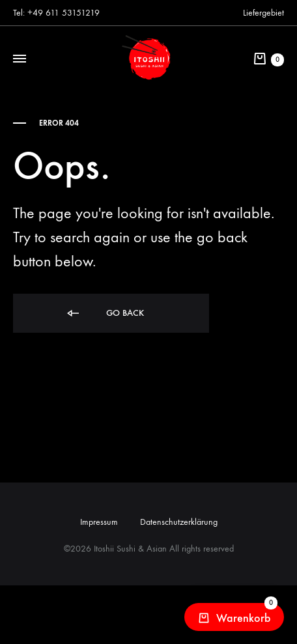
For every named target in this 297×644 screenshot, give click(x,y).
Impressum (99, 522)
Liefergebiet (263, 13)
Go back (105, 314)
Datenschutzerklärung (179, 522)
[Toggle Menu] (20, 59)
